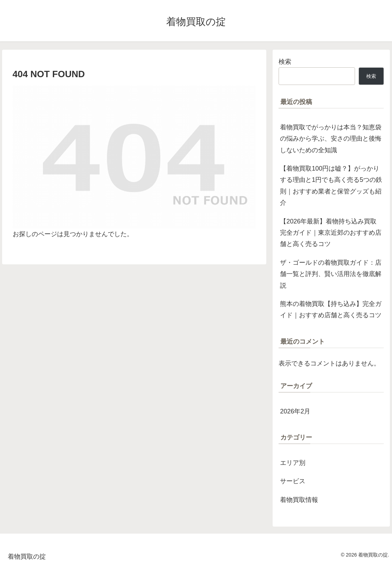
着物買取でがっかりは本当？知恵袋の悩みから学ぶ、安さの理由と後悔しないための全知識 (331, 139)
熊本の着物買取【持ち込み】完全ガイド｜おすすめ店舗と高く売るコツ (331, 309)
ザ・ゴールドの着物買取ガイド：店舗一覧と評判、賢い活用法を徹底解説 (331, 274)
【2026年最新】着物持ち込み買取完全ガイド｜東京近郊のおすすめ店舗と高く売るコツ (331, 233)
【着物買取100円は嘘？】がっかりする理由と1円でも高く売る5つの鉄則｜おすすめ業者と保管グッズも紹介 (331, 186)
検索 (285, 62)
